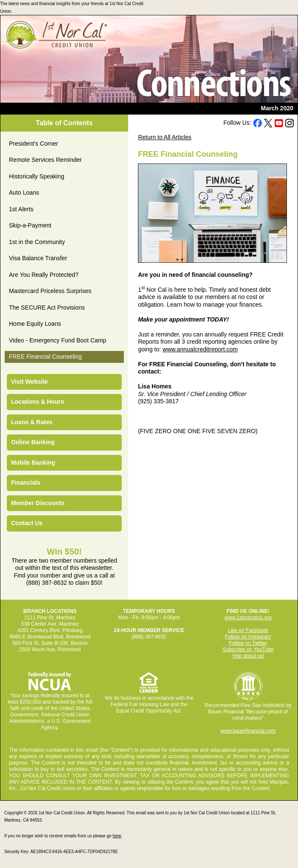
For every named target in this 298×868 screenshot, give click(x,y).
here (117, 836)
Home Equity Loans (35, 324)
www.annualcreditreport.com (200, 349)
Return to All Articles (165, 137)
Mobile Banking (33, 463)
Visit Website (30, 382)
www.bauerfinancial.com (248, 731)
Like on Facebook (248, 630)
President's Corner (34, 144)
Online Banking (33, 442)
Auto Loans (24, 193)
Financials (26, 483)
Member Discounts (38, 503)
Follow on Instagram (248, 637)
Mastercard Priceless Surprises (50, 291)
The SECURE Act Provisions (47, 308)
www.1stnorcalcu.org (248, 618)
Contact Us (27, 523)
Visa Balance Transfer (38, 258)
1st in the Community (37, 242)
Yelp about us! (248, 656)
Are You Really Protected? (44, 275)
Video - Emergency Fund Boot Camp (58, 340)
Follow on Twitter (248, 643)
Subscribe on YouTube (248, 650)
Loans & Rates (32, 422)
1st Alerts (21, 209)
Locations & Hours (37, 402)
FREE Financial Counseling (45, 356)
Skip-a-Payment (30, 225)
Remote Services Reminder (45, 160)
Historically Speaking (37, 176)
